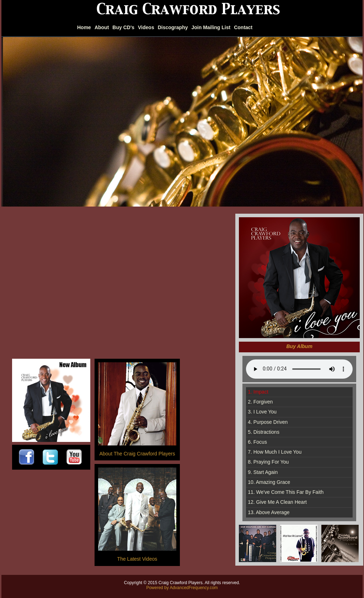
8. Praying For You (268, 462)
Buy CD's (123, 27)
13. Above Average (269, 512)
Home (84, 27)
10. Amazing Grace (269, 482)
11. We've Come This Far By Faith (286, 492)
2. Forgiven (260, 402)
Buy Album (299, 346)
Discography (173, 27)
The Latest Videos (137, 559)
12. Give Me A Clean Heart (277, 502)
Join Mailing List (211, 27)
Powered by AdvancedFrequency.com (182, 588)
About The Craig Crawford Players (137, 454)
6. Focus (257, 442)
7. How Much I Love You (275, 452)
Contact (243, 27)
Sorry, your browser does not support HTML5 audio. (299, 369)
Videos (146, 27)
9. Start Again (263, 472)
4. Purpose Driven (268, 422)
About (102, 27)
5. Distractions (264, 432)
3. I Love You (262, 412)
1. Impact (258, 392)
